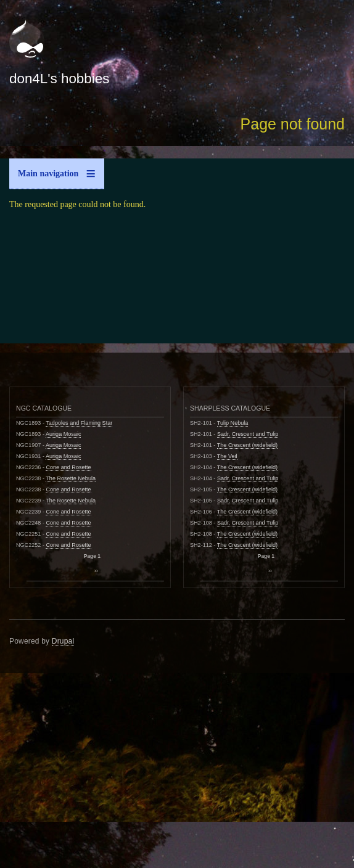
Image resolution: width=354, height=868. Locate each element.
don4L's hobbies (59, 79)
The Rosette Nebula (71, 478)
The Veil (227, 456)
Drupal (63, 641)
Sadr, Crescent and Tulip (248, 434)
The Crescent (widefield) (247, 445)
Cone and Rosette (68, 467)
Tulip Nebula (233, 423)
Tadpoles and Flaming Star (79, 423)
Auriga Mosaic (64, 434)
